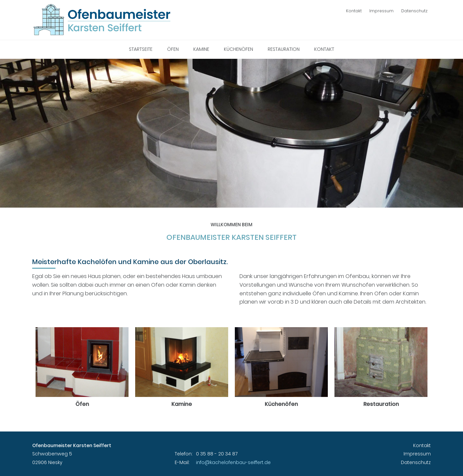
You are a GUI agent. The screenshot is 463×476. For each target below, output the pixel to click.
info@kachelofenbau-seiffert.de (233, 462)
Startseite (141, 49)
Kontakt (354, 11)
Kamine (201, 49)
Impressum (381, 11)
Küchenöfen (238, 49)
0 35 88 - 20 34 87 (217, 454)
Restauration (284, 49)
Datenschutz (414, 11)
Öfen (173, 49)
